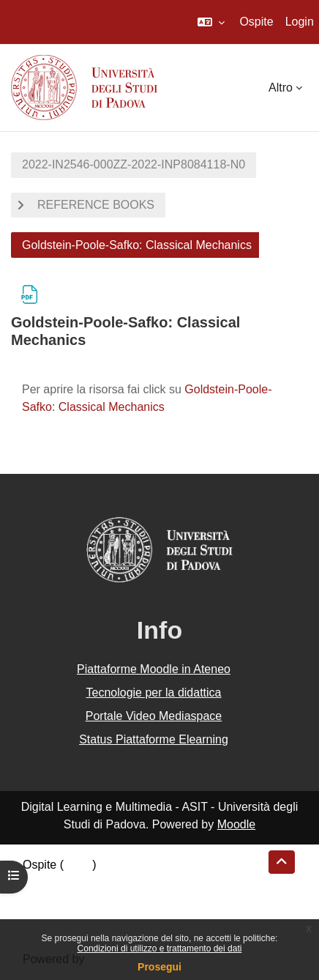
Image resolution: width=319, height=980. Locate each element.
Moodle (236, 824)
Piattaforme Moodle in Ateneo (154, 669)
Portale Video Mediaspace (154, 716)
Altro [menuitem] (281, 88)
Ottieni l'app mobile (72, 917)
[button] (211, 22)
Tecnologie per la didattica (153, 693)
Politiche (45, 900)
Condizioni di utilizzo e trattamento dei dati (160, 949)
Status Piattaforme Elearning (154, 739)
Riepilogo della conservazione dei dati (121, 882)
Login (300, 22)
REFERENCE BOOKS (96, 205)
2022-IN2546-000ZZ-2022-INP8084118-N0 (134, 164)
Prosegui (159, 967)
